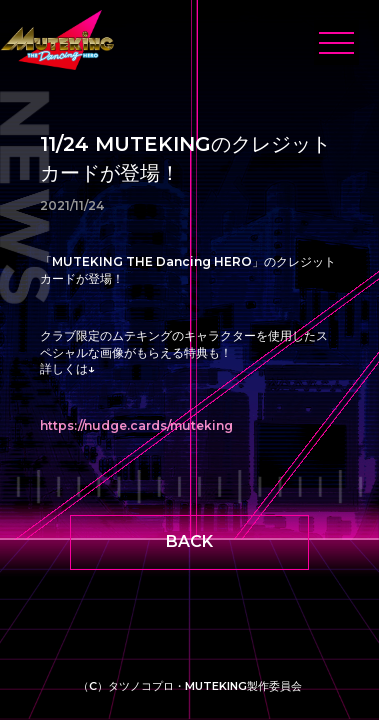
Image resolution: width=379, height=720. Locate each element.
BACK (189, 541)
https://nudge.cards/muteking (136, 425)
